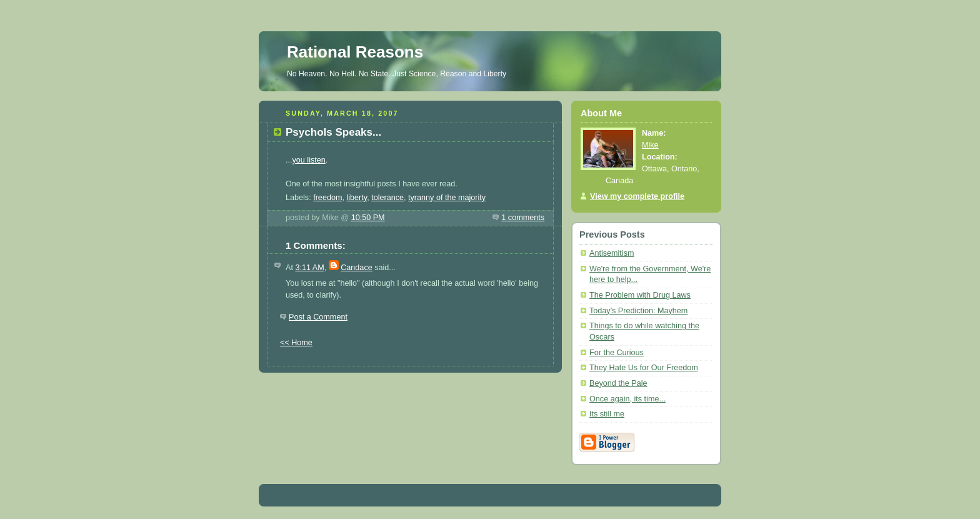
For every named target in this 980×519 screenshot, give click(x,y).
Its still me (607, 414)
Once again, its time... (627, 399)
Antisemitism (612, 253)
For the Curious (617, 353)
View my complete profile (637, 196)
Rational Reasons (355, 52)
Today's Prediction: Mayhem (638, 311)
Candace (356, 268)
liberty (357, 198)
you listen (309, 160)
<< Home (296, 343)
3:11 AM (309, 268)
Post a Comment (318, 317)
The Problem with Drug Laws (640, 295)
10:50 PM (368, 218)
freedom (327, 198)
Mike (650, 145)
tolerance (387, 198)
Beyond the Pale (618, 383)
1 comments (523, 218)
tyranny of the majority (447, 198)
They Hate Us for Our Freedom (644, 368)
